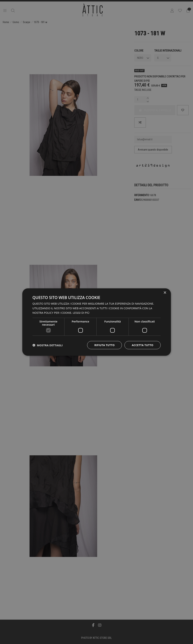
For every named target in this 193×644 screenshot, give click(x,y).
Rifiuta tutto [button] (104, 345)
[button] (48, 345)
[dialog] (97, 322)
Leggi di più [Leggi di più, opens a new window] (81, 313)
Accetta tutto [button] (142, 345)
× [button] (165, 293)
